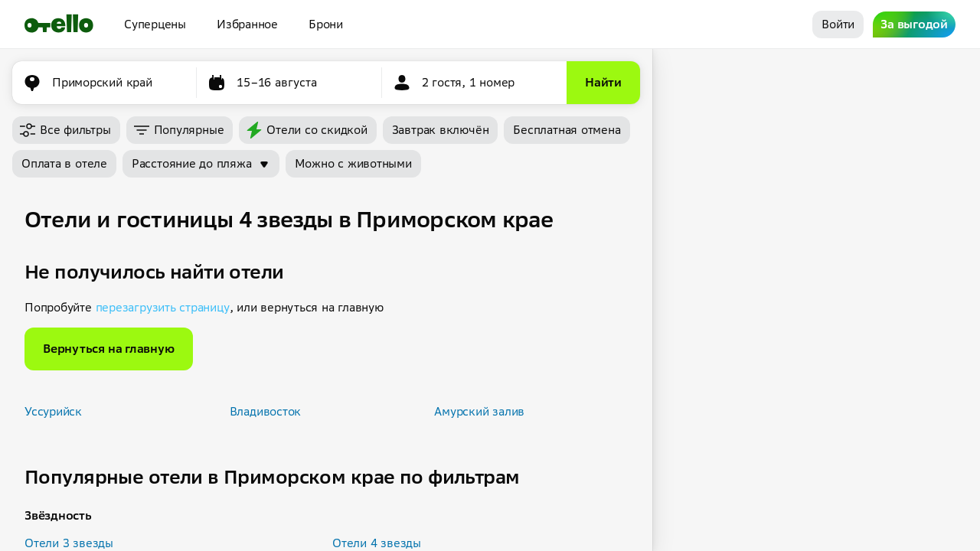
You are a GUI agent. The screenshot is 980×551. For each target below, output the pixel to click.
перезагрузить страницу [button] (163, 307)
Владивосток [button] (266, 411)
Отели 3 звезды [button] (69, 543)
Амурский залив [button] (479, 411)
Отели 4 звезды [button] (377, 543)
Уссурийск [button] (53, 411)
